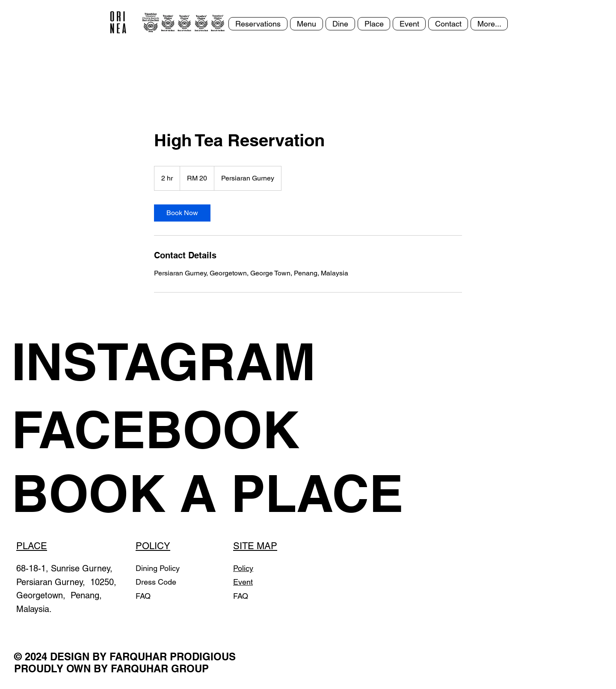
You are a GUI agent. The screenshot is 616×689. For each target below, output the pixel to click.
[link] (182, 213)
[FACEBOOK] (194, 429)
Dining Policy (158, 568)
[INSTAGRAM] (176, 361)
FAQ (143, 596)
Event (243, 582)
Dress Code (156, 582)
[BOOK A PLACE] (207, 493)
